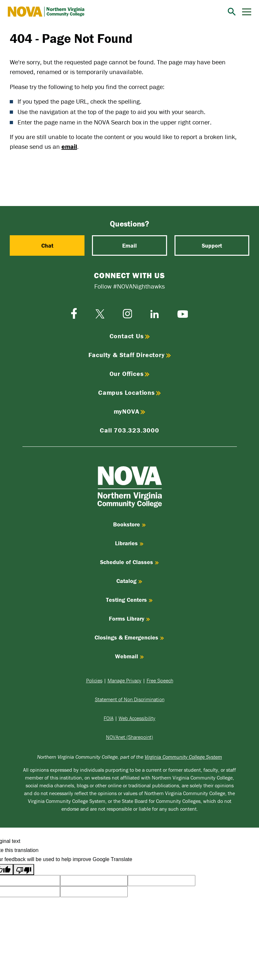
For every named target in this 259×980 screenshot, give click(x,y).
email (69, 146)
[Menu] (247, 12)
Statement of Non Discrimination (130, 699)
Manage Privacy (124, 680)
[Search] (232, 12)
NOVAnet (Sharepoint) (129, 737)
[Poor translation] (24, 870)
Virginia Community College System (183, 757)
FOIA (109, 718)
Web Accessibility (137, 718)
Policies (94, 680)
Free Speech (160, 680)
